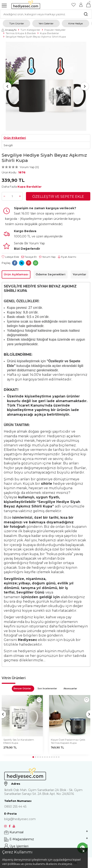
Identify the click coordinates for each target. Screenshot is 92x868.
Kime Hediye (76, 24)
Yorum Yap (47, 257)
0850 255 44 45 (15, 807)
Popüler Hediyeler (55, 30)
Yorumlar (80, 274)
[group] (46, 86)
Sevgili (8, 145)
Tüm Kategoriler (30, 30)
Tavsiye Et (29, 257)
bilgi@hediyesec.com (20, 819)
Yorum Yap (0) (29, 167)
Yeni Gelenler (46, 24)
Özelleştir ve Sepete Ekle (58, 197)
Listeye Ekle (10, 257)
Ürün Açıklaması (16, 274)
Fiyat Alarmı (67, 257)
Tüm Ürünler (17, 24)
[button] (7, 86)
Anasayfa (9, 30)
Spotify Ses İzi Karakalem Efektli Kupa (19, 741)
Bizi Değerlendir (27, 249)
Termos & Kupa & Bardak (21, 33)
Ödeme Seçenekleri (51, 274)
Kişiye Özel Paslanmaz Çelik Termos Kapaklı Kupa (68, 741)
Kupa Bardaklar (49, 33)
